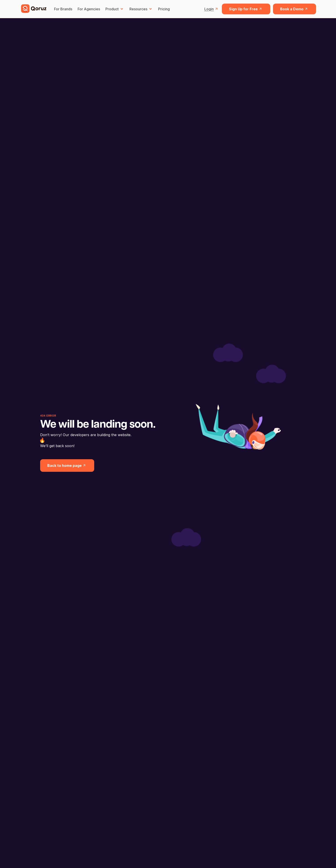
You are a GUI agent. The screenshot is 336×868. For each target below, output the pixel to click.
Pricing (164, 9)
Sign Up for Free (246, 9)
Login (212, 9)
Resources (141, 9)
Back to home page (67, 466)
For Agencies (89, 9)
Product (115, 9)
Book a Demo (295, 9)
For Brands (63, 9)
